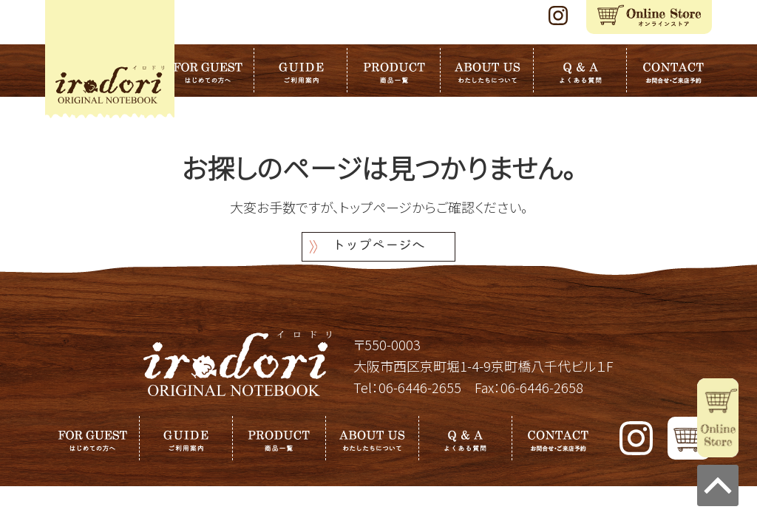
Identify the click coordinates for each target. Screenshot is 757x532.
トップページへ (378, 246)
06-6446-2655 (420, 387)
